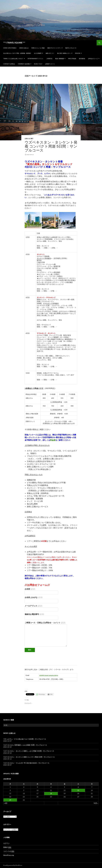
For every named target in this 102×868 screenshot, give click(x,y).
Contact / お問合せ (9, 64)
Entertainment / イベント (35, 59)
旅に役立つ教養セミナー (64, 53)
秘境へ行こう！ (50, 53)
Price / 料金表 (72, 59)
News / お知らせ (24, 48)
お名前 (30, 589)
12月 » (96, 803)
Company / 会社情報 (24, 64)
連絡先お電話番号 (34, 614)
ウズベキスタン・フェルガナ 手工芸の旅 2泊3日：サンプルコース (26, 763)
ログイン (6, 843)
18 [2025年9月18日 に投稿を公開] (51, 793)
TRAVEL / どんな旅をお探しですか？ (13, 59)
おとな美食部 (38, 53)
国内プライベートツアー (54, 48)
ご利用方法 (49, 59)
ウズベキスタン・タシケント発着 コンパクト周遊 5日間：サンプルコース (51, 146)
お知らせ (27, 139)
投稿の (7, 847)
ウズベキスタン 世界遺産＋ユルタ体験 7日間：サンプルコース (25, 745)
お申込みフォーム (93, 59)
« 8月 (6, 803)
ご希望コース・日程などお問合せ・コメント (45, 623)
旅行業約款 (82, 59)
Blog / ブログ (38, 64)
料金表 (53, 440)
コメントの (9, 851)
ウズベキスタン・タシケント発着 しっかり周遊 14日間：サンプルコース (29, 751)
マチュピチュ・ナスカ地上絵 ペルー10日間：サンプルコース (25, 739)
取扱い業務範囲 (59, 59)
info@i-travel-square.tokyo (49, 675)
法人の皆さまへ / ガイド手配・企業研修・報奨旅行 (17, 53)
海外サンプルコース (71, 48)
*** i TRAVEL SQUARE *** (14, 43)
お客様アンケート (50, 64)
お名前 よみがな (34, 597)
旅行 (32, 139)
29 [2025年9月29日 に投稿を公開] (10, 800)
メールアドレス (33, 606)
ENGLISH (78, 53)
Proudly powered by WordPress (13, 865)
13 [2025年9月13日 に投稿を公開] (78, 790)
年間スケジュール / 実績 (38, 48)
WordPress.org (9, 855)
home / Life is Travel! (10, 48)
